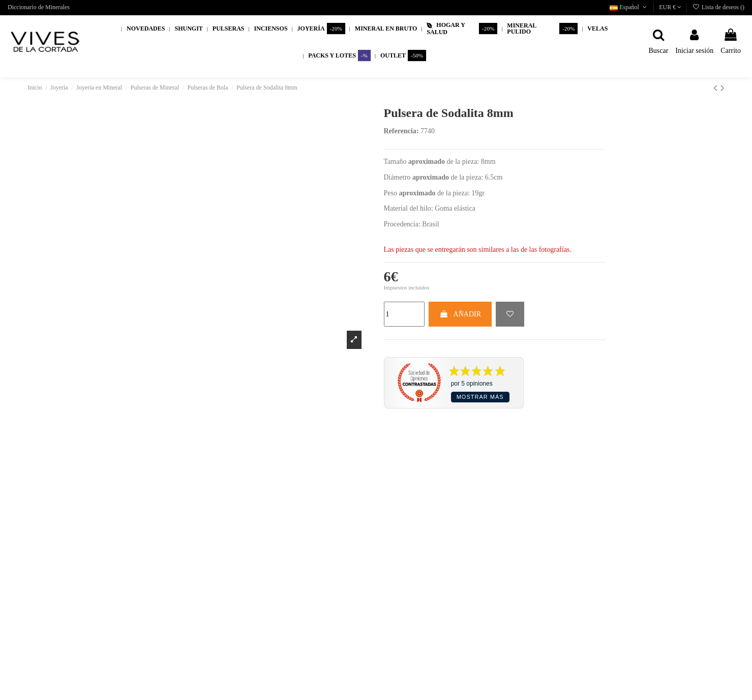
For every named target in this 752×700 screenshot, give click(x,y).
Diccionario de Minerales (39, 7)
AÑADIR (460, 314)
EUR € (670, 7)
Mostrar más (480, 397)
